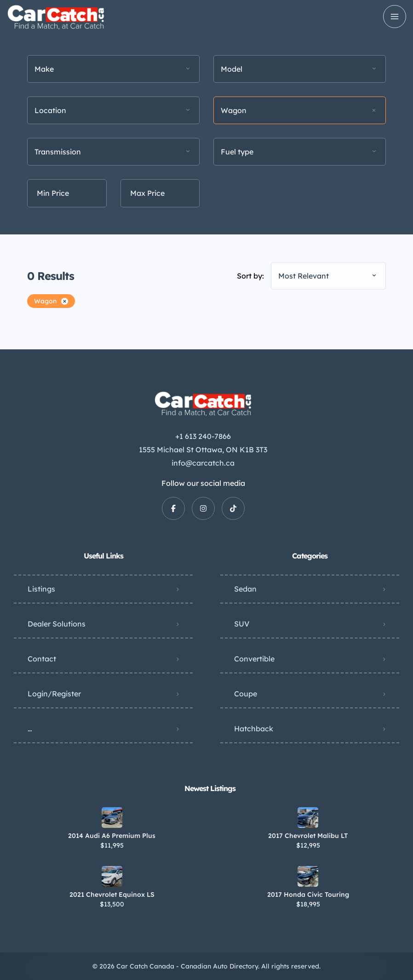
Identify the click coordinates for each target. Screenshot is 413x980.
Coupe (246, 694)
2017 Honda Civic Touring (308, 895)
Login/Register (54, 694)
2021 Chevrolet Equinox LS (112, 895)
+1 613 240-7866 (203, 436)
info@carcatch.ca (203, 463)
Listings (41, 589)
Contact (42, 659)
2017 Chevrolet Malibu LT (308, 836)
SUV (242, 624)
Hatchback (254, 729)
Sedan (245, 589)
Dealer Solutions (57, 624)
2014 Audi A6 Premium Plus (112, 836)
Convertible (254, 659)
